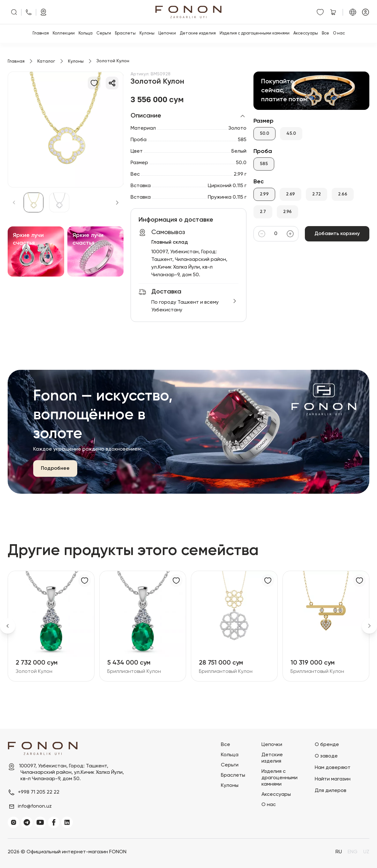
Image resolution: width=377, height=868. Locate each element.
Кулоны (147, 33)
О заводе (326, 756)
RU (339, 852)
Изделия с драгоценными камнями (255, 33)
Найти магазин (333, 779)
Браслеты (125, 33)
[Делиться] (112, 83)
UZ (366, 852)
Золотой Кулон (34, 672)
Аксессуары (306, 33)
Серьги (104, 33)
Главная (41, 33)
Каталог (46, 61)
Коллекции (64, 33)
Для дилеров (331, 791)
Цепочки (167, 33)
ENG (353, 852)
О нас (339, 33)
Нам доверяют (333, 768)
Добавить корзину (337, 234)
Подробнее (55, 468)
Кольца (86, 33)
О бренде (327, 745)
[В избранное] (94, 83)
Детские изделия (198, 33)
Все (325, 33)
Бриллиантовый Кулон (134, 672)
